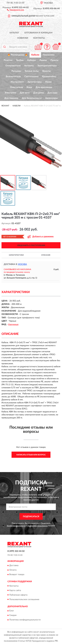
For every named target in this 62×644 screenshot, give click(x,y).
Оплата (13, 570)
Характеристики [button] (16, 255)
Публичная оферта (18, 595)
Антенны (29, 66)
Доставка (14, 566)
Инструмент (17, 82)
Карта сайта (15, 590)
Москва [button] (22, 264)
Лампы (43, 60)
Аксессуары (51, 98)
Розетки (8, 60)
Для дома (39, 93)
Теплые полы (32, 71)
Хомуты (46, 71)
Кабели (35, 55)
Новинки (23, 38)
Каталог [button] (14, 33)
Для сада (52, 93)
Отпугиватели (13, 66)
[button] (15, 10)
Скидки (13, 615)
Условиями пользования (38, 526)
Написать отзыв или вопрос (31, 455)
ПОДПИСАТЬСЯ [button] (31, 517)
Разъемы (16, 71)
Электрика (10, 93)
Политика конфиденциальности (25, 620)
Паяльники (49, 55)
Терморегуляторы (47, 66)
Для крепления (44, 87)
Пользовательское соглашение (24, 599)
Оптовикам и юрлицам (38, 33)
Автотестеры (35, 82)
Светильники (31, 76)
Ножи (48, 82)
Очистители (17, 87)
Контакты (39, 38)
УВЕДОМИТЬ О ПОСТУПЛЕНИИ (31, 245)
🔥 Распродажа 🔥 (18, 55)
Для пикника (11, 98)
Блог (12, 611)
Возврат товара (17, 575)
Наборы (31, 60)
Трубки (20, 60)
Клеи (29, 87)
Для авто (25, 93)
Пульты (54, 60)
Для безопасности (32, 98)
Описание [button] (46, 255)
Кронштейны (49, 76)
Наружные (13, 324)
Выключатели (13, 76)
